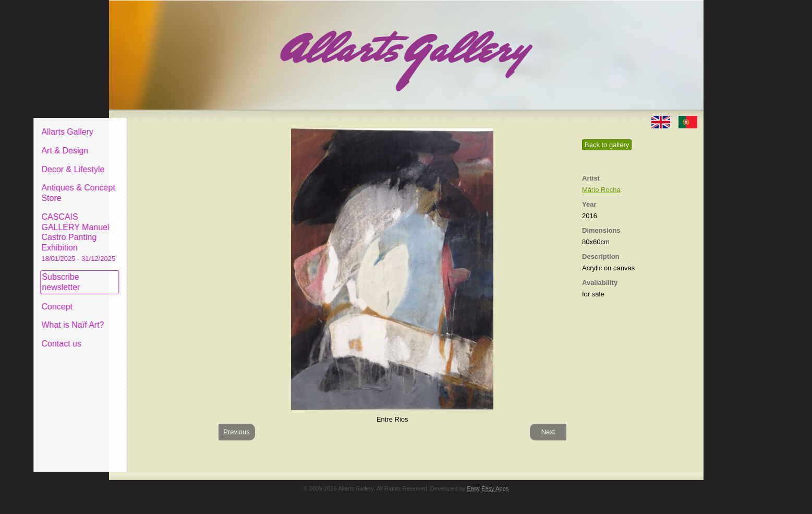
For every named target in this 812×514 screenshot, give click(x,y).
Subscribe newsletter (141, 274)
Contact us (141, 336)
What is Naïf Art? (152, 317)
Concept (137, 298)
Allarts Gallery (147, 124)
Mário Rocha (601, 190)
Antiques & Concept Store (158, 185)
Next (548, 432)
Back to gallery (607, 145)
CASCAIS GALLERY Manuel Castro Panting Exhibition (158, 229)
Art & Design (144, 143)
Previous (237, 432)
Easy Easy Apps (488, 488)
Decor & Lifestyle (153, 161)
